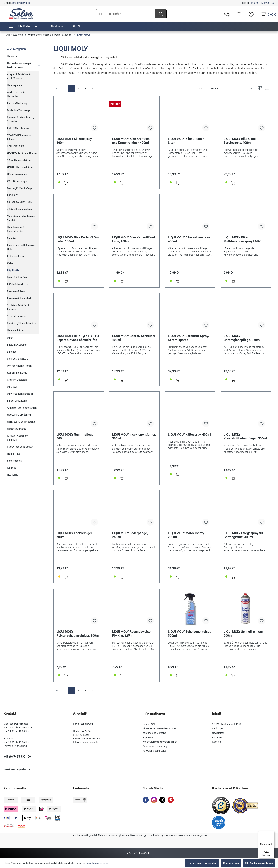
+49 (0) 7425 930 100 (263, 3)
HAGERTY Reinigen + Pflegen (22, 154)
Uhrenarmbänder (16, 330)
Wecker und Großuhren (19, 415)
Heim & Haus (14, 454)
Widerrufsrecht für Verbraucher (160, 742)
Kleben (11, 263)
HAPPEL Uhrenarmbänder (20, 168)
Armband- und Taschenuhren (22, 408)
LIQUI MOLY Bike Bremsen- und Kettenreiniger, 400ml (131, 141)
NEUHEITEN (13, 475)
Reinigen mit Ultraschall (19, 299)
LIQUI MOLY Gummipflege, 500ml (75, 436)
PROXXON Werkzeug (18, 285)
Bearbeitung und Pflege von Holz (21, 248)
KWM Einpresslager (17, 182)
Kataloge (12, 468)
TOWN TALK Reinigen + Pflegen (19, 137)
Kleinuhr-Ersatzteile (17, 373)
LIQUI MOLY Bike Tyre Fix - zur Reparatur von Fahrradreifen (78, 338)
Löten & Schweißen (17, 277)
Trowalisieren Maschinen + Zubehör (21, 219)
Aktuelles (217, 737)
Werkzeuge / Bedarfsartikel (21, 422)
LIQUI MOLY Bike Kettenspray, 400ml (189, 239)
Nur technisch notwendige (202, 863)
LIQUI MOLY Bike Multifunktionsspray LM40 (242, 239)
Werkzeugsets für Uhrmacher (16, 95)
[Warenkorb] (267, 14)
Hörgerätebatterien (17, 174)
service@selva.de (21, 3)
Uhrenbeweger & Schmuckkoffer (16, 229)
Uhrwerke (12, 56)
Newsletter (218, 733)
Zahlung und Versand (154, 733)
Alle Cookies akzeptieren (259, 863)
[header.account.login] (250, 14)
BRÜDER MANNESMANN (20, 202)
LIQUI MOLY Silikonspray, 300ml (74, 141)
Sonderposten (14, 461)
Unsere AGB (149, 724)
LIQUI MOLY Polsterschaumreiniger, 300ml (78, 634)
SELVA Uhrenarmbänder (19, 160)
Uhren (10, 338)
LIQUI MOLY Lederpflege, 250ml (130, 535)
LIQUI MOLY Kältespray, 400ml (190, 434)
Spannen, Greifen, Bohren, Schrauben (20, 120)
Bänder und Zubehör (17, 401)
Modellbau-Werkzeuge (19, 110)
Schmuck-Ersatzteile (18, 359)
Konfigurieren (231, 863)
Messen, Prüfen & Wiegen (20, 188)
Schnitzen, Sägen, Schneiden (22, 324)
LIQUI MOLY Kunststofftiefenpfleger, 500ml (245, 436)
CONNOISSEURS (16, 146)
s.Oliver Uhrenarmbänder (20, 210)
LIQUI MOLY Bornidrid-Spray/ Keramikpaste (189, 338)
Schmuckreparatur (17, 316)
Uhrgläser (12, 387)
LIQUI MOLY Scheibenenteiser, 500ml (189, 634)
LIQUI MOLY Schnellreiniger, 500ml (244, 634)
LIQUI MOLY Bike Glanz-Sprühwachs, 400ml (241, 141)
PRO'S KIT (12, 196)
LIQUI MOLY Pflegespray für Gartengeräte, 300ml (243, 535)
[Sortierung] (231, 89)
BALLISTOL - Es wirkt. (18, 129)
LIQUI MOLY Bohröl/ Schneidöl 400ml (134, 338)
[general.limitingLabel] (202, 89)
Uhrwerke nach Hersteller (20, 394)
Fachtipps (218, 728)
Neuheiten (57, 26)
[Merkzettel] (238, 14)
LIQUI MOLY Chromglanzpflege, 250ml (242, 338)
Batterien (12, 238)
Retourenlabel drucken (155, 751)
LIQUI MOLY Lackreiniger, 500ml (74, 535)
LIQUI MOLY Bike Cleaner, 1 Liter (187, 141)
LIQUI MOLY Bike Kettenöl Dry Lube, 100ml (78, 239)
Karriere (216, 742)
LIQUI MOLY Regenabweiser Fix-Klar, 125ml (132, 634)
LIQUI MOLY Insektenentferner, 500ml (134, 436)
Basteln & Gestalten (17, 345)
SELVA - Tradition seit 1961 (227, 724)
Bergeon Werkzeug (17, 104)
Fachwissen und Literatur (20, 447)
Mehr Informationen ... (97, 863)
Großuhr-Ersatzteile (17, 380)
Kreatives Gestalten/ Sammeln (18, 438)
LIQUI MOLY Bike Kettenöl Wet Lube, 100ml (134, 239)
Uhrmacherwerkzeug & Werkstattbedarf (19, 65)
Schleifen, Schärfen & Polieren (18, 308)
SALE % (76, 26)
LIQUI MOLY (13, 271)
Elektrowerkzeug (16, 257)
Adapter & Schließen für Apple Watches (19, 76)
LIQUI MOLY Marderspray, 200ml (186, 535)
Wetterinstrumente (17, 429)
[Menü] (272, 833)
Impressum (149, 737)
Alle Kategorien (16, 49)
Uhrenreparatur (15, 85)
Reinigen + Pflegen (16, 291)
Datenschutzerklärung (155, 746)
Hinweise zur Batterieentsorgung (161, 728)
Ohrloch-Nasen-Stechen (19, 366)
